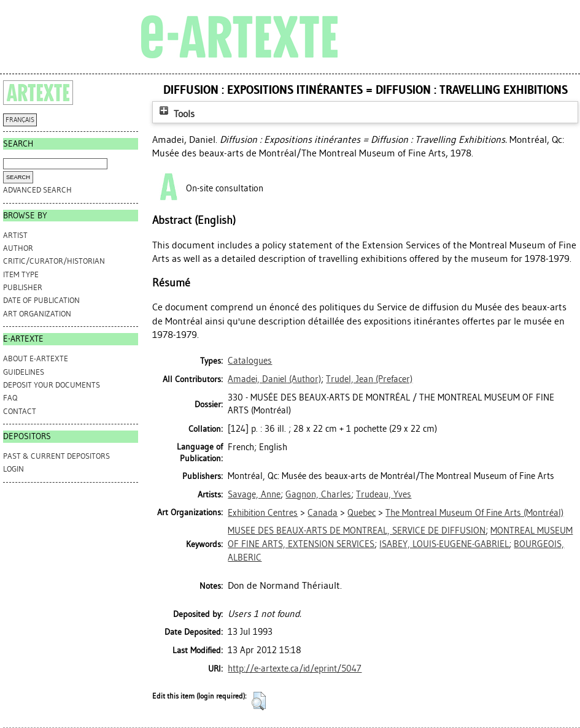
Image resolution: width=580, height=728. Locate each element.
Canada (323, 513)
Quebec (362, 513)
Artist (15, 235)
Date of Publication (41, 300)
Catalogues (250, 361)
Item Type (21, 274)
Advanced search (37, 190)
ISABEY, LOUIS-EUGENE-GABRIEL (444, 544)
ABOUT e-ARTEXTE (36, 358)
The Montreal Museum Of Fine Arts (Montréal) (474, 513)
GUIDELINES (24, 372)
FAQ (10, 398)
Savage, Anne (254, 494)
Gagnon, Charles (318, 494)
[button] (259, 701)
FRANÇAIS (20, 120)
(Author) (274, 379)
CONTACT (20, 411)
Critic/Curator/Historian (54, 261)
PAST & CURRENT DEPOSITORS (56, 456)
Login (14, 469)
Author (18, 248)
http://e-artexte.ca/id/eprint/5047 (295, 669)
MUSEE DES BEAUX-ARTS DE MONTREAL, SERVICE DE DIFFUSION (357, 531)
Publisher (23, 287)
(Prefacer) (369, 379)
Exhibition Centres (263, 513)
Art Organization (37, 314)
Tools (176, 114)
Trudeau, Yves (384, 494)
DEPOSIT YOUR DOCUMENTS (52, 385)
